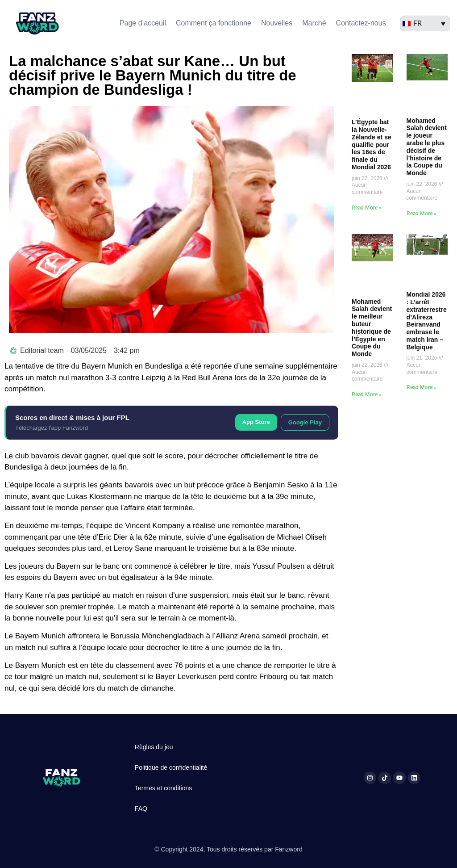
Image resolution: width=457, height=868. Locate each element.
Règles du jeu (154, 747)
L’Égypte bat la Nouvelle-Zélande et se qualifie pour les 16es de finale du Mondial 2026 (372, 145)
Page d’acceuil (143, 23)
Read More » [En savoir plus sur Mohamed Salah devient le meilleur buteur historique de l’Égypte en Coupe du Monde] (367, 394)
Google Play (305, 422)
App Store (256, 422)
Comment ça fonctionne (214, 23)
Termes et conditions (163, 788)
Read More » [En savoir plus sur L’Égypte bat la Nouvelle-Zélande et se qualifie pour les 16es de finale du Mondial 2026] (367, 208)
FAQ (141, 809)
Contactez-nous (361, 23)
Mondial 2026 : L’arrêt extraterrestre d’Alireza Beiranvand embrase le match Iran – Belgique (427, 321)
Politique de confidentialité (171, 767)
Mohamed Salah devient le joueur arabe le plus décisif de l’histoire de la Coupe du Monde (427, 147)
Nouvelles (277, 23)
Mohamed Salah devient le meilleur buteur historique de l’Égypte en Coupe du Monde (372, 328)
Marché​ (314, 23)
